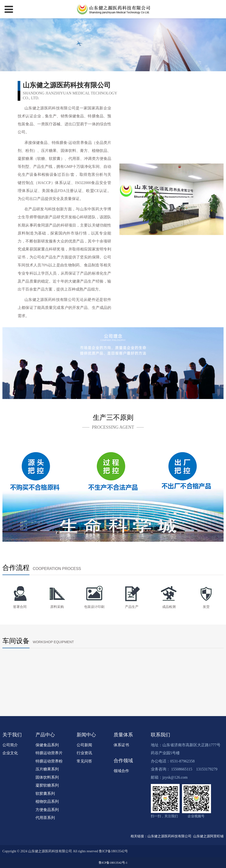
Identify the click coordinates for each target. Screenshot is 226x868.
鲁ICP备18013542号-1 (113, 863)
